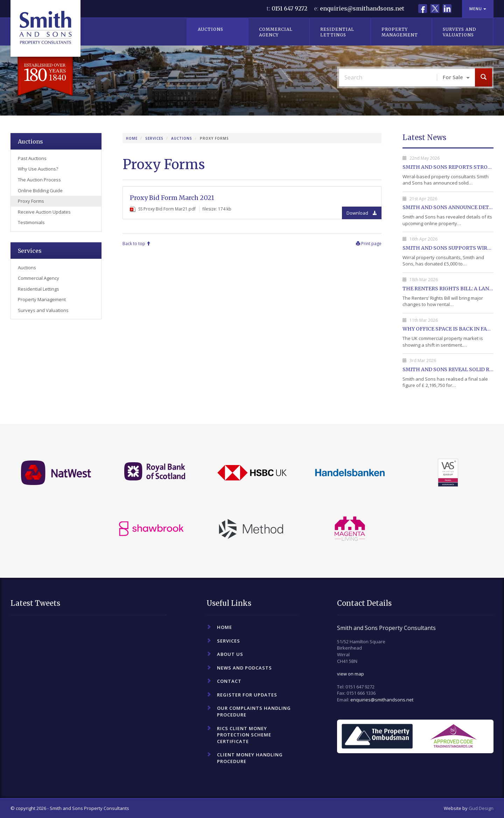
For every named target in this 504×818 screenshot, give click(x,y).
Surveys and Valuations (460, 32)
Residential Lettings (337, 32)
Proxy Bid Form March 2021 (172, 198)
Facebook (423, 9)
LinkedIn (447, 9)
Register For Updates (247, 695)
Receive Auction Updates (44, 212)
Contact (229, 681)
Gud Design (481, 808)
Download (362, 213)
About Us (230, 654)
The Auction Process (39, 180)
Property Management (400, 32)
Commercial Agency (276, 32)
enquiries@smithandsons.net (362, 8)
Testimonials (31, 222)
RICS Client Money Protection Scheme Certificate (244, 735)
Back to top (136, 244)
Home (132, 138)
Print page (369, 244)
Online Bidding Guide (40, 190)
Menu (478, 9)
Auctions (211, 29)
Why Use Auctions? (38, 169)
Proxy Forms (31, 201)
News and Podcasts (244, 668)
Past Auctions (32, 158)
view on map (351, 674)
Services (154, 138)
